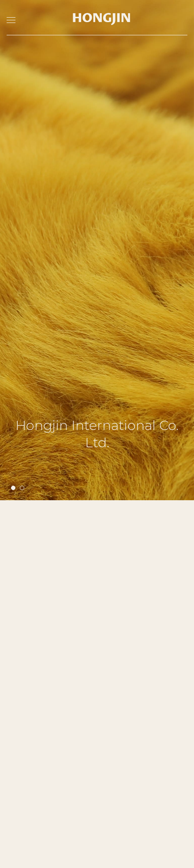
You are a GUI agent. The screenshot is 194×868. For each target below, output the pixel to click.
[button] (13, 350)
